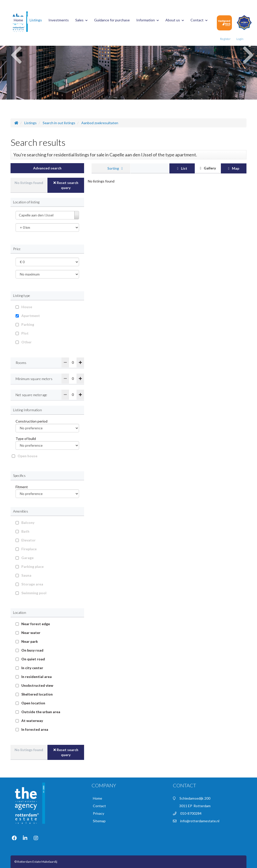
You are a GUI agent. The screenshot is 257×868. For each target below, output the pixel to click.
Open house (27, 456)
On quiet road (33, 659)
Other (26, 342)
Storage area (32, 584)
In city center (32, 668)
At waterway (32, 721)
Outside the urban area (41, 712)
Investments (59, 20)
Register (225, 39)
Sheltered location (37, 694)
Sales (81, 20)
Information (148, 20)
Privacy (99, 813)
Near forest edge (36, 624)
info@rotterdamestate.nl (200, 821)
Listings (36, 20)
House (27, 307)
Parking (28, 324)
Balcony (28, 522)
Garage (27, 558)
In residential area (37, 677)
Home (18, 20)
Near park (30, 641)
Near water (31, 633)
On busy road (32, 650)
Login (240, 39)
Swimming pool (34, 593)
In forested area (35, 729)
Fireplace (29, 549)
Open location (33, 703)
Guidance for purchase (112, 20)
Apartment (31, 316)
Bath (25, 531)
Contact (199, 20)
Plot (25, 333)
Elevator (28, 540)
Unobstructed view (37, 685)
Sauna (26, 575)
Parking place (33, 566)
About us (175, 20)
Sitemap (99, 821)
